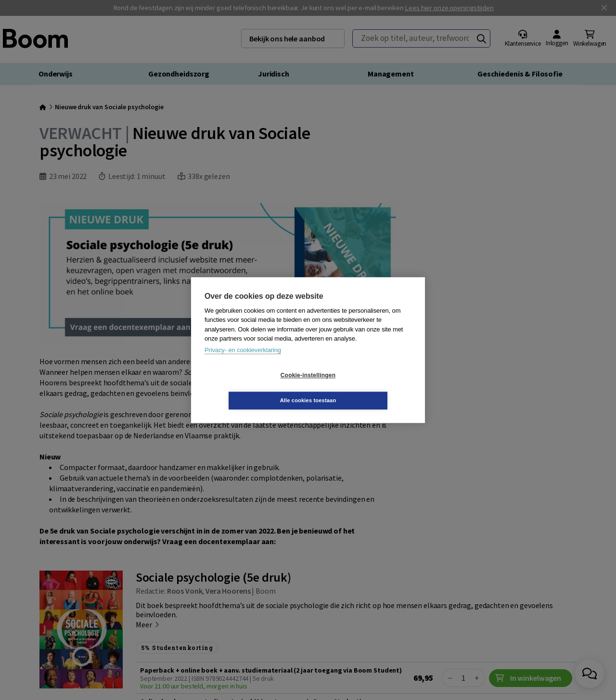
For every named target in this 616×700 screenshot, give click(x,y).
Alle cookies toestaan (366, 388)
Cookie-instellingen (251, 388)
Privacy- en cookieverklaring (243, 363)
